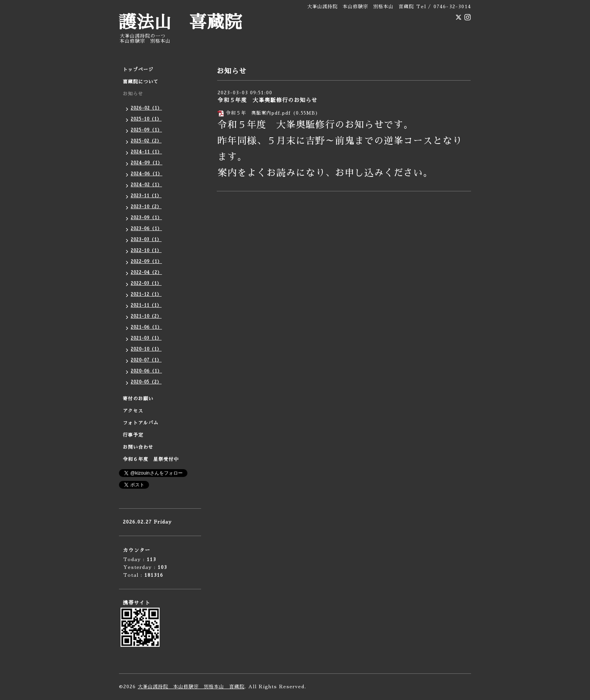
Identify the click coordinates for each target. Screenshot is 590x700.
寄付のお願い (138, 399)
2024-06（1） (147, 174)
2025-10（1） (146, 119)
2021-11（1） (146, 305)
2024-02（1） (146, 185)
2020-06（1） (146, 371)
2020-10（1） (146, 349)
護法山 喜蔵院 (181, 22)
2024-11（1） (146, 152)
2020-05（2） (146, 382)
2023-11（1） (146, 196)
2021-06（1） (146, 327)
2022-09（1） (146, 262)
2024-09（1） (147, 163)
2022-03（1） (146, 283)
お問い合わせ (138, 447)
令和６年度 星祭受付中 (151, 459)
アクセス (133, 411)
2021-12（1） (146, 294)
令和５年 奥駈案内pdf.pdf (258, 113)
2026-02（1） (146, 108)
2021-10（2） (146, 316)
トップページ (138, 70)
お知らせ (133, 94)
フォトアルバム (141, 423)
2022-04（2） (146, 273)
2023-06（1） (146, 229)
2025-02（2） (146, 141)
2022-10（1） (146, 251)
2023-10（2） (146, 207)
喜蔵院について (141, 82)
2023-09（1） (146, 218)
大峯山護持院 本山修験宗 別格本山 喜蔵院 (191, 687)
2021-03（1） (146, 338)
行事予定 (133, 435)
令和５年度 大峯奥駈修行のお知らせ (267, 100)
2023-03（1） (146, 240)
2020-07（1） (146, 360)
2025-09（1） (146, 130)
